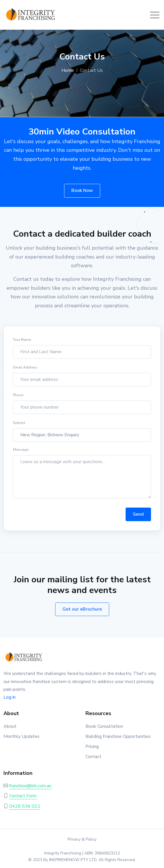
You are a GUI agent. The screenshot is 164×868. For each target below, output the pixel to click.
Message (21, 452)
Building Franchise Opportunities (118, 736)
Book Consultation (104, 726)
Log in (10, 697)
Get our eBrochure (82, 609)
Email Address (25, 370)
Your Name (22, 342)
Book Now (82, 190)
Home (68, 70)
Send (138, 516)
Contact (93, 757)
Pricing (92, 747)
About (10, 726)
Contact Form (23, 796)
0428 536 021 (25, 806)
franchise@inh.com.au (30, 786)
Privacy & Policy (82, 839)
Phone (18, 397)
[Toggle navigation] (155, 15)
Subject (19, 425)
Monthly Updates (22, 736)
